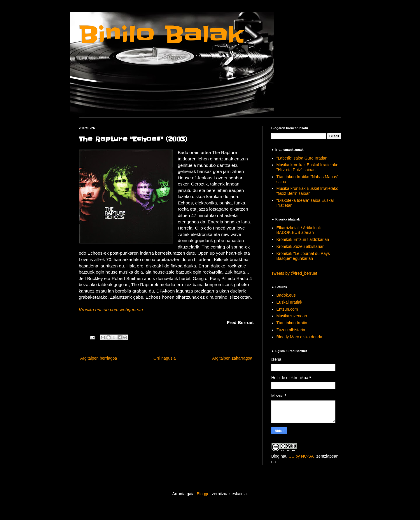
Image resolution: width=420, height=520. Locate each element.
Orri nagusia (164, 358)
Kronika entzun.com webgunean (111, 310)
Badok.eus (286, 295)
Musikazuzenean (292, 316)
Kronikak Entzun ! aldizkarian (303, 239)
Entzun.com (287, 309)
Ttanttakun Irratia (292, 323)
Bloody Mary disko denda (299, 337)
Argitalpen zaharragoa (232, 358)
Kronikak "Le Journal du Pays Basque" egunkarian (303, 256)
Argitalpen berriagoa (99, 358)
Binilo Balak (161, 35)
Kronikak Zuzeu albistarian (301, 246)
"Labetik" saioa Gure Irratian (302, 158)
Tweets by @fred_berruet (294, 273)
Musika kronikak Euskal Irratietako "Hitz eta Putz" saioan (307, 167)
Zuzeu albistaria (291, 330)
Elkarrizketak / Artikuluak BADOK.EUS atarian (299, 230)
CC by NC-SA (301, 456)
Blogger (204, 494)
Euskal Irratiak (289, 302)
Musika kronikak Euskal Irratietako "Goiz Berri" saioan (307, 191)
